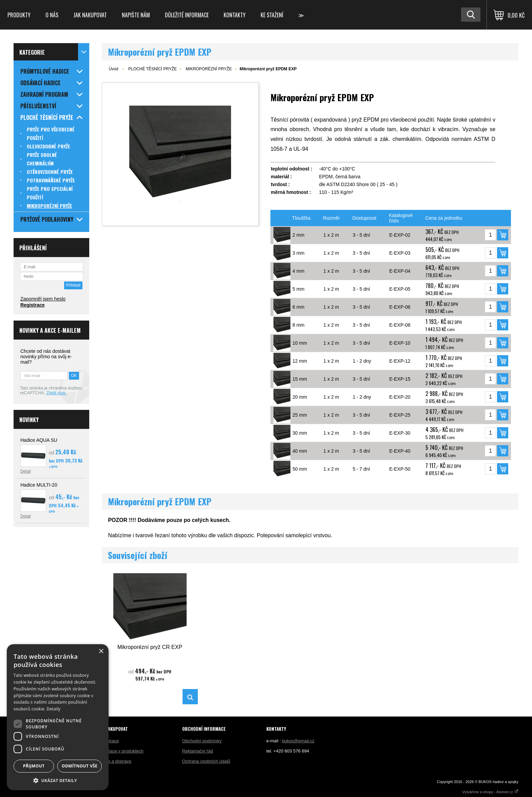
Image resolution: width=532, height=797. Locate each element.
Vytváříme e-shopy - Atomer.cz (490, 792)
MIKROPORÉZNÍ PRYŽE (209, 69)
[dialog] (58, 717)
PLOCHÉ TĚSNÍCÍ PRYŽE (153, 69)
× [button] (101, 651)
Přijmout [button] (34, 766)
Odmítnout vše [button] (80, 766)
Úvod (113, 69)
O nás (52, 15)
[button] (58, 780)
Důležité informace (187, 15)
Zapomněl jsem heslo (43, 299)
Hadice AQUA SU (39, 440)
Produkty (19, 15)
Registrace (33, 305)
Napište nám (136, 15)
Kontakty (235, 15)
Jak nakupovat (90, 15)
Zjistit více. (56, 393)
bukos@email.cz (298, 741)
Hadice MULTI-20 (39, 485)
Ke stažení (272, 15)
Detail (26, 471)
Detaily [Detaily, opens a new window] (54, 709)
